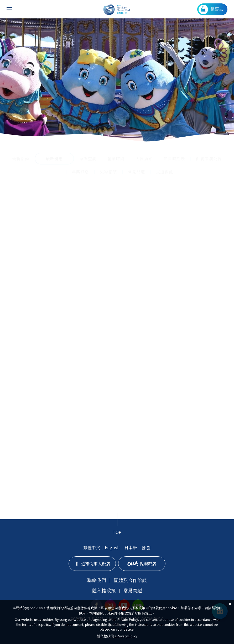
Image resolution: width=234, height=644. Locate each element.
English (112, 548)
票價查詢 (88, 159)
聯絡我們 (97, 580)
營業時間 (116, 159)
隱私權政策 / (117, 636)
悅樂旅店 (142, 564)
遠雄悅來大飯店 (92, 564)
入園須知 (144, 159)
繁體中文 (92, 548)
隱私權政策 (104, 590)
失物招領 (108, 172)
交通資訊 (165, 172)
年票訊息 (80, 172)
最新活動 (21, 159)
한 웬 (146, 548)
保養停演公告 (209, 159)
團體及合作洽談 (130, 580)
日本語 (131, 548)
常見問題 (137, 172)
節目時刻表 (175, 159)
